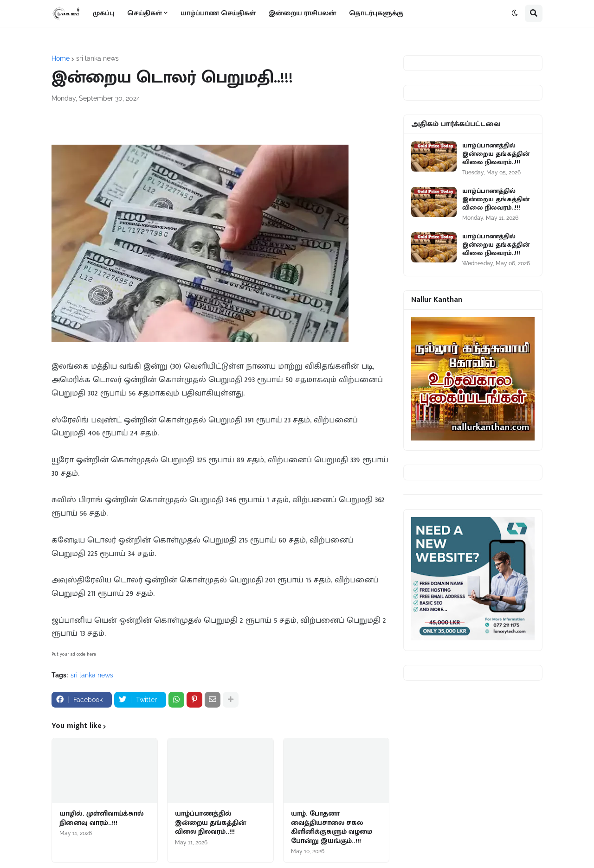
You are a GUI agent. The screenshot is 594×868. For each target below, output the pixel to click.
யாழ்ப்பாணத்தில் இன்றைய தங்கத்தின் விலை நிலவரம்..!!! (210, 823)
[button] (515, 13)
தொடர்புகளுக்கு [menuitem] (376, 13)
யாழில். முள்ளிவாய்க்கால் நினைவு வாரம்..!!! (102, 818)
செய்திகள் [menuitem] (145, 13)
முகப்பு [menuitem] (103, 13)
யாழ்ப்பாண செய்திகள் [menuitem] (218, 13)
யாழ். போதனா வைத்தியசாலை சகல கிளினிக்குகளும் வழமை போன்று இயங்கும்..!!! (332, 827)
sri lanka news (97, 58)
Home (61, 58)
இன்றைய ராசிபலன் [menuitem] (302, 13)
